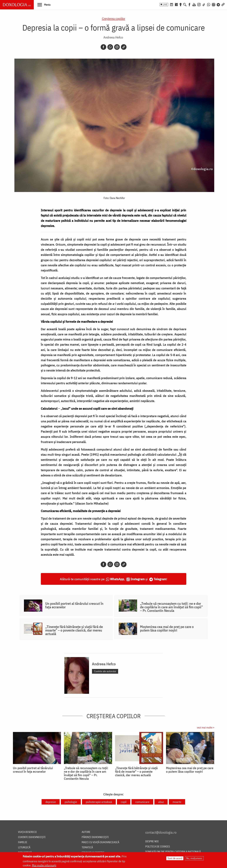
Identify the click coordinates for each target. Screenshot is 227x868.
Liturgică (24, 848)
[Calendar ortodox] (171, 4)
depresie (51, 802)
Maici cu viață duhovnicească (100, 842)
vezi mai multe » (206, 727)
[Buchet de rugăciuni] (181, 4)
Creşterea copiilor (114, 18)
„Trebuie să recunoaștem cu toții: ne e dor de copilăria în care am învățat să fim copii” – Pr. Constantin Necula (171, 607)
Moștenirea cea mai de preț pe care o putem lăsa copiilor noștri (167, 628)
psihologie (71, 802)
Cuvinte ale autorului (105, 671)
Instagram (138, 579)
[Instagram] (199, 4)
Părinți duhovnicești (95, 837)
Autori (86, 832)
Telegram (160, 579)
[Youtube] (194, 4)
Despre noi (152, 841)
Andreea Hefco (113, 37)
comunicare (142, 802)
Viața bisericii (27, 832)
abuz (161, 802)
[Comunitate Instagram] (214, 4)
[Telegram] (218, 4)
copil (124, 802)
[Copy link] (124, 47)
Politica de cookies (158, 847)
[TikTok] (204, 4)
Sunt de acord (175, 858)
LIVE (165, 5)
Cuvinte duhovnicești (32, 837)
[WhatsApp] (209, 4)
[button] (44, 5)
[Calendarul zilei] (176, 4)
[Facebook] (189, 4)
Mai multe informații (44, 865)
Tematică (87, 848)
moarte (177, 802)
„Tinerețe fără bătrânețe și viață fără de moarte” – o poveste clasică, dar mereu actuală (74, 630)
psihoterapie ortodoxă (99, 802)
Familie (23, 842)
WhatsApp (117, 579)
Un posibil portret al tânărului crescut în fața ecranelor (74, 605)
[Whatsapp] (110, 47)
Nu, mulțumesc (194, 858)
